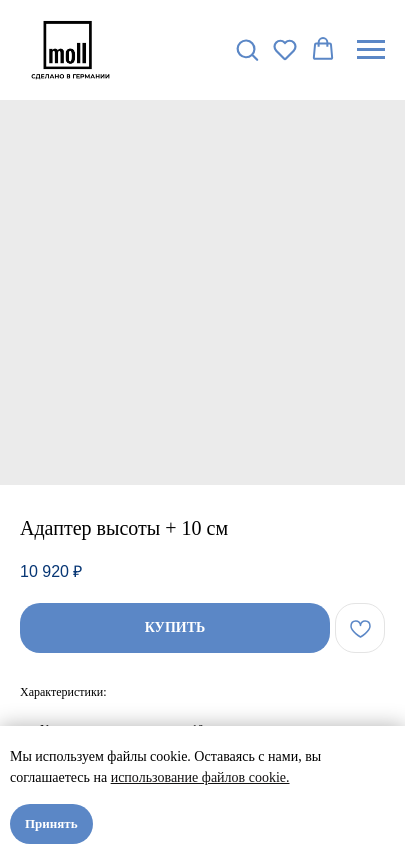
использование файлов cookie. (200, 777)
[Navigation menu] (371, 50)
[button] (247, 49)
